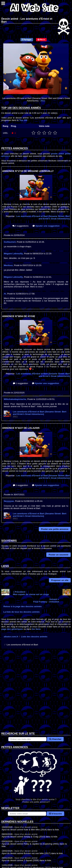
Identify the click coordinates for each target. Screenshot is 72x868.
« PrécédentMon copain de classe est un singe (31, 593)
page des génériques (12, 629)
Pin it (41, 40)
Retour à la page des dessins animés (22, 606)
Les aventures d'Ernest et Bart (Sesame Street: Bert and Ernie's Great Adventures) (43, 217)
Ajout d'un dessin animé (26, 827)
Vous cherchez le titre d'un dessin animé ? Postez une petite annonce (36, 776)
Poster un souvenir (58, 555)
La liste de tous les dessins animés (21, 612)
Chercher (55, 739)
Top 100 (23, 120)
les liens (36, 629)
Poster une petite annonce (55, 529)
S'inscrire (55, 814)
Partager (27, 40)
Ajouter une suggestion (46, 226)
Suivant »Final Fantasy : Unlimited (46, 600)
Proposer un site (60, 580)
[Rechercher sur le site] (27, 739)
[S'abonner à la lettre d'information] (27, 814)
